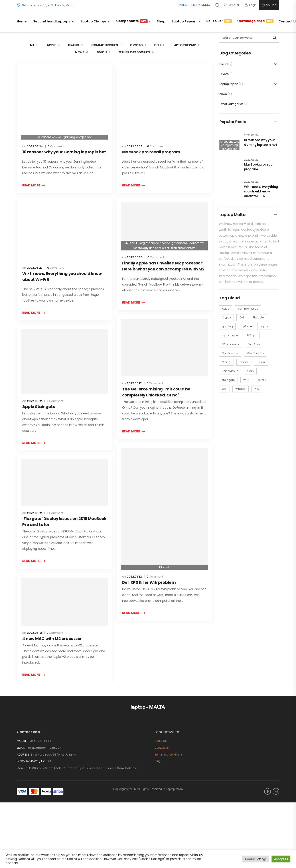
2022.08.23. (135, 146)
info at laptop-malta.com (44, 748)
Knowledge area (254, 21)
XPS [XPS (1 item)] (257, 389)
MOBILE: (22, 741)
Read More (31, 186)
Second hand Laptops (52, 21)
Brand (74, 45)
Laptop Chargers (95, 21)
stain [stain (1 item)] (250, 371)
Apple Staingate (39, 407)
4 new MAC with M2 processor (52, 639)
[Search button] (275, 38)
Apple (51, 45)
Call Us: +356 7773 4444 (194, 5)
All (32, 45)
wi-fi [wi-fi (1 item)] (246, 380)
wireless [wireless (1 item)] (240, 389)
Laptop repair (184, 45)
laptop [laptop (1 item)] (265, 326)
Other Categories (134, 52)
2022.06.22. (35, 268)
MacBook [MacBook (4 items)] (254, 344)
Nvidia (102, 52)
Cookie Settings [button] (256, 859)
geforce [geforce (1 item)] (247, 326)
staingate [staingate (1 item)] (228, 380)
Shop (161, 21)
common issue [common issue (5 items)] (248, 309)
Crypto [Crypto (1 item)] (226, 317)
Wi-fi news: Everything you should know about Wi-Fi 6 (261, 191)
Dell (158, 45)
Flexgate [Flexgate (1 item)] (258, 317)
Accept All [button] (281, 859)
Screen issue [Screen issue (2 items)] (230, 371)
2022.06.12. (35, 401)
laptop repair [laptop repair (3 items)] (230, 335)
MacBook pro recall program (151, 152)
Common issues (104, 45)
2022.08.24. (35, 146)
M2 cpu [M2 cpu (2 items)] (252, 335)
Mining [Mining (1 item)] (226, 362)
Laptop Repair (184, 21)
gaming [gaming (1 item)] (227, 326)
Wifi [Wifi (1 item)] (224, 389)
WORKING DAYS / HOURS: (34, 761)
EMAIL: (21, 748)
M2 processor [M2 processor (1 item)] (230, 344)
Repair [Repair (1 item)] (261, 362)
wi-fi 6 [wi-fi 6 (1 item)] (262, 380)
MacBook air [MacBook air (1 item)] (230, 353)
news (80, 52)
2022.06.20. (135, 257)
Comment (56, 146)
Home (22, 21)
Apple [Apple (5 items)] (225, 309)
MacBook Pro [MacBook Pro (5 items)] (255, 353)
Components (132, 21)
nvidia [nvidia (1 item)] (244, 362)
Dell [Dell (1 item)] (242, 317)
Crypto (136, 45)
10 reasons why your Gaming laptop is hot (64, 152)
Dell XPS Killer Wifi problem (149, 582)
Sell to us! (218, 21)
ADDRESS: (23, 755)
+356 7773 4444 (40, 741)
